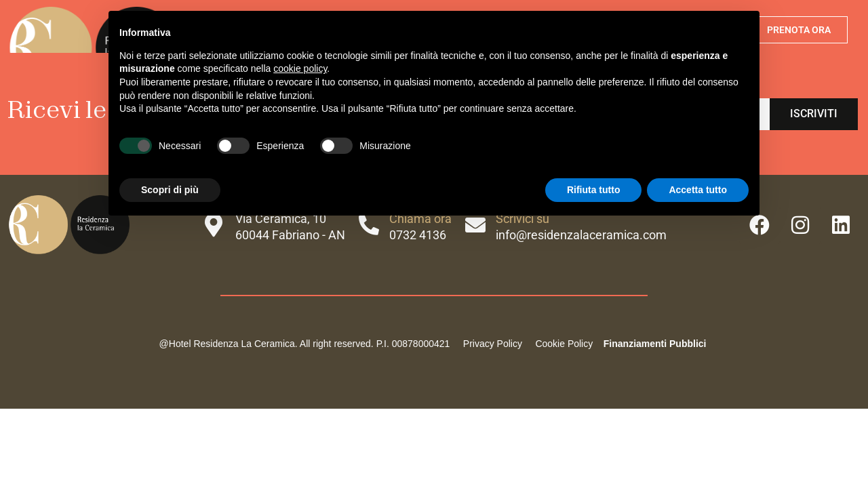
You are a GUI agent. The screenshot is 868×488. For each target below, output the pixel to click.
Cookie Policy (563, 344)
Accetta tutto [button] (698, 190)
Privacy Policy (493, 344)
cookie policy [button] (300, 68)
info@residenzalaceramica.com (581, 235)
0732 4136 (418, 235)
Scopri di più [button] (170, 190)
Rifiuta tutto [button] (594, 190)
